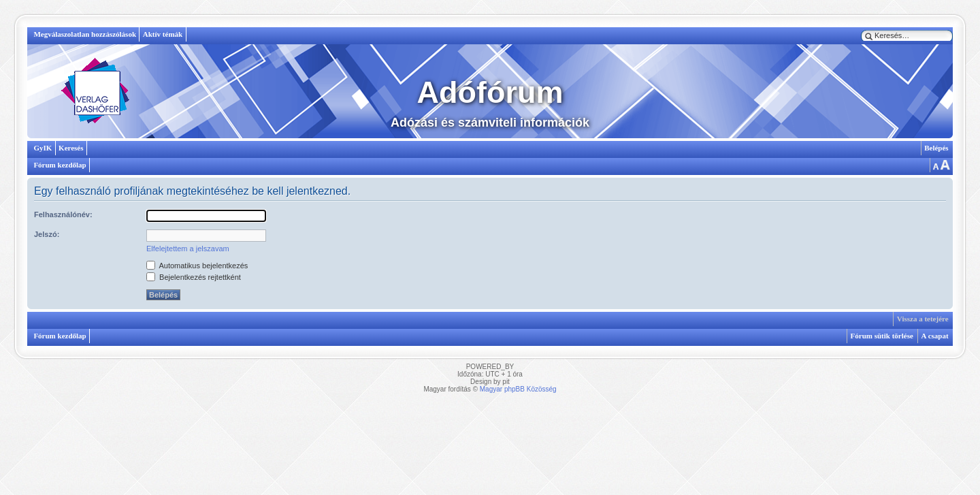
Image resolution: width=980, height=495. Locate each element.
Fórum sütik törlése (882, 336)
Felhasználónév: (63, 214)
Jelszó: (47, 234)
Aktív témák (163, 34)
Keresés (71, 148)
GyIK (43, 148)
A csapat (935, 336)
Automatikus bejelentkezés (197, 266)
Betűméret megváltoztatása (941, 165)
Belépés (936, 148)
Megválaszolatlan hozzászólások (85, 34)
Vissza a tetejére (923, 319)
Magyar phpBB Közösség (518, 389)
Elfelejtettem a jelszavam (188, 249)
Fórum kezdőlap (60, 165)
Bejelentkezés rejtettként (194, 277)
